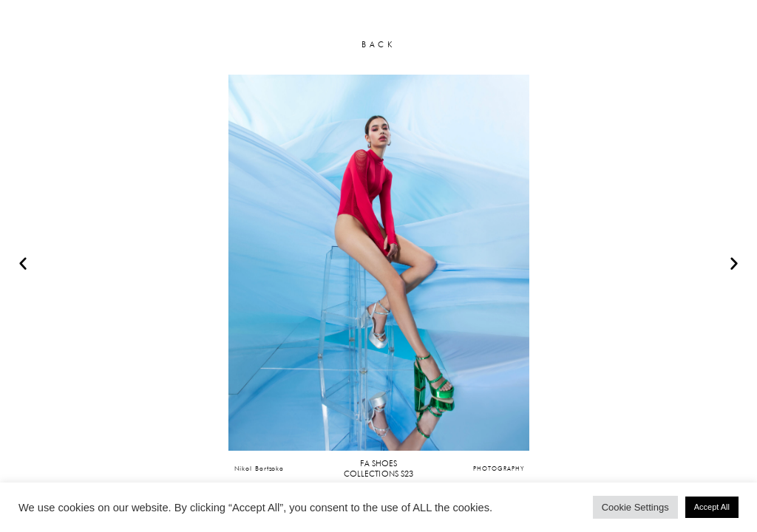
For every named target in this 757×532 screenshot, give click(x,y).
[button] (23, 263)
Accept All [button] (712, 507)
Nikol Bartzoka (259, 468)
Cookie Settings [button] (635, 507)
